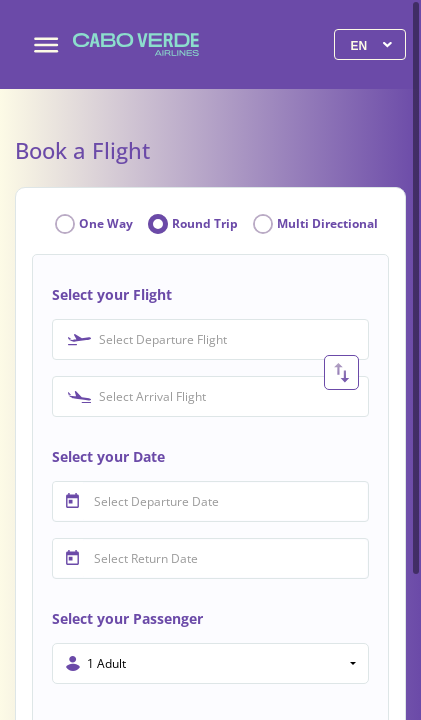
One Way (106, 224)
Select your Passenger (127, 618)
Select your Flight (112, 294)
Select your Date (108, 456)
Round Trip (205, 224)
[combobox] (210, 339)
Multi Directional (327, 224)
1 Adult (106, 663)
